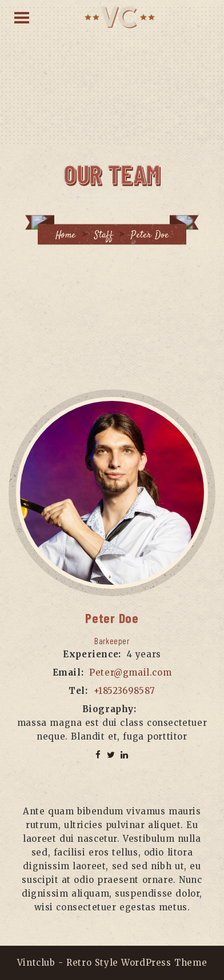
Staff (104, 236)
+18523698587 (125, 691)
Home (66, 236)
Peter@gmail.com (130, 672)
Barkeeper (112, 641)
